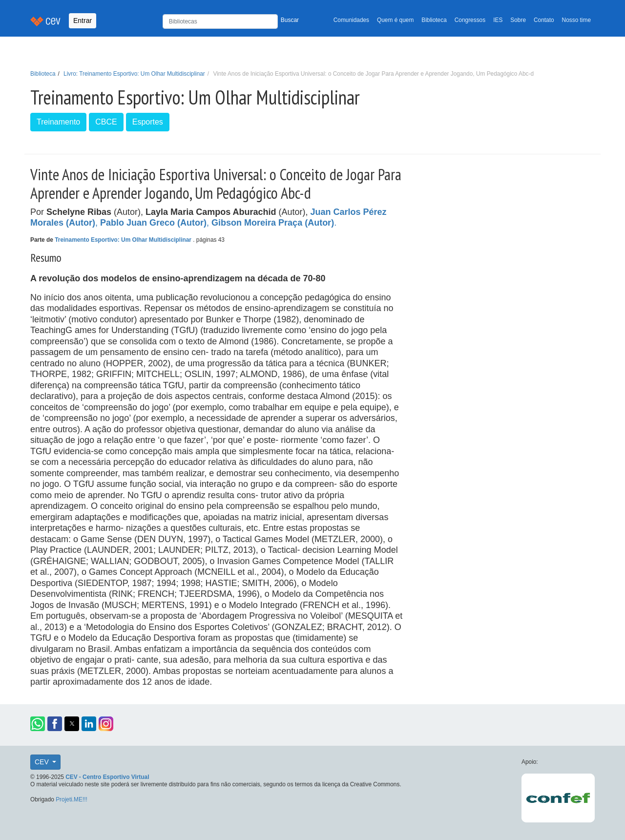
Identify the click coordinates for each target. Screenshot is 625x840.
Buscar (290, 20)
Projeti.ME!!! (72, 799)
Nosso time (576, 20)
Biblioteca (434, 20)
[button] (38, 724)
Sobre (518, 20)
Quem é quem (395, 20)
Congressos (470, 20)
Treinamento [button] (58, 122)
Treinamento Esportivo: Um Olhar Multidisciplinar (124, 240)
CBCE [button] (106, 122)
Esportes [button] (148, 122)
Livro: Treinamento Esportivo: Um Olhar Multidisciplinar (134, 74)
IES (498, 20)
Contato (544, 20)
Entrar (83, 21)
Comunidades (351, 20)
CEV (43, 762)
